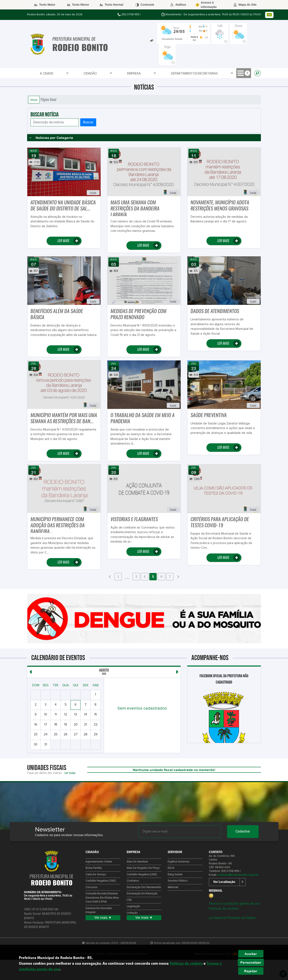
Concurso (91, 887)
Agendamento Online (99, 862)
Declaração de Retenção (142, 894)
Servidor (166, 73)
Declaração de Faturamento (144, 887)
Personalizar (251, 962)
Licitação (132, 913)
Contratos (133, 881)
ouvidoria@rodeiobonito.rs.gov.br (238, 875)
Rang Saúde (175, 875)
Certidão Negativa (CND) (101, 881)
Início (34, 100)
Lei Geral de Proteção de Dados (232, 918)
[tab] (152, 40)
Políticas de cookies (224, 909)
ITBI (129, 900)
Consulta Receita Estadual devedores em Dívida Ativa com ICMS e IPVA (102, 898)
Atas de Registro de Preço (143, 868)
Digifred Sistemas (179, 862)
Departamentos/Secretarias (126, 73)
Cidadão (62, 73)
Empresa (86, 73)
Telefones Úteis (194, 74)
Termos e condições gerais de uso (234, 904)
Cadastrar (243, 831)
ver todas (70, 773)
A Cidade (39, 73)
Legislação (133, 906)
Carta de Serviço (96, 875)
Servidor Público (178, 881)
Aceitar (251, 954)
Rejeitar (251, 971)
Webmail (173, 887)
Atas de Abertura (137, 862)
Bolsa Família (94, 868)
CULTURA (224, 73)
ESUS (171, 868)
